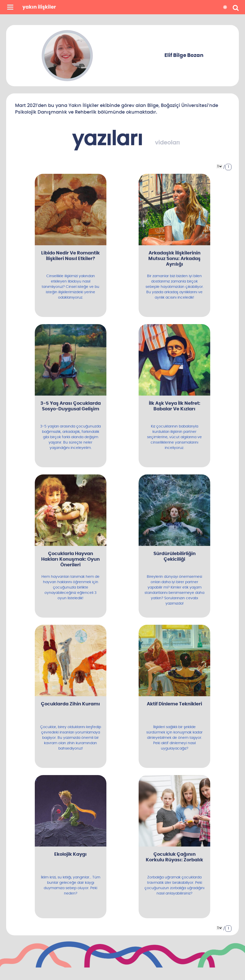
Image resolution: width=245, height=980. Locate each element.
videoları (167, 143)
